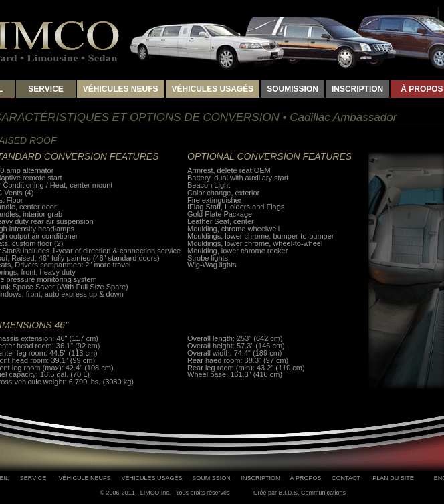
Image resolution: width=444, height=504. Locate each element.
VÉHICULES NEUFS (121, 89)
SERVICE (45, 89)
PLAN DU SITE (393, 478)
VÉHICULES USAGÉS (213, 89)
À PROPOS (305, 478)
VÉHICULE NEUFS (84, 478)
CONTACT (346, 478)
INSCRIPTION (357, 89)
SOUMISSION (293, 89)
